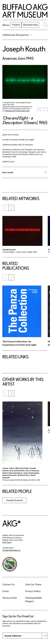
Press (6, 591)
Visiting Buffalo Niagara (33, 599)
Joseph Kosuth (24, 49)
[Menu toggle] (6, 25)
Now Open (7, 542)
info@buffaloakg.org (11, 550)
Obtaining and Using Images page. (17, 111)
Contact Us (8, 584)
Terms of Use (10, 598)
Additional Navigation (17, 35)
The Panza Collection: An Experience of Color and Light (19, 343)
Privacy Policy (33, 591)
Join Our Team (33, 584)
